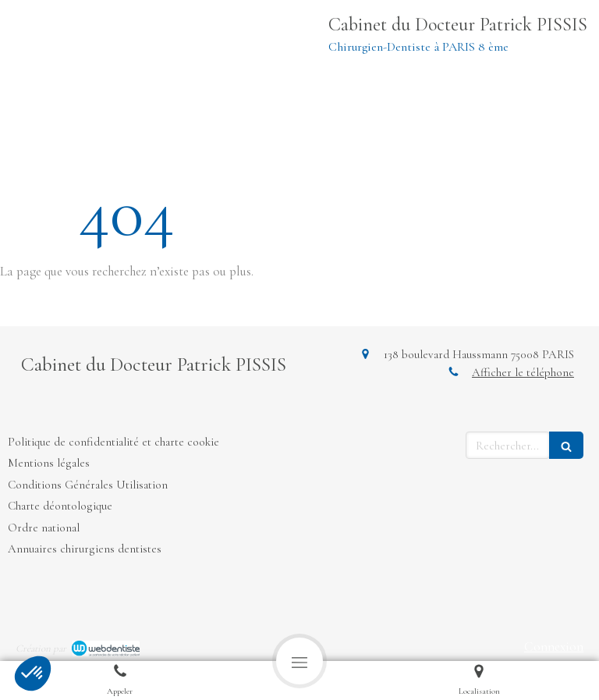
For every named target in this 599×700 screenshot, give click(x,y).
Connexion (554, 647)
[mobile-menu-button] (299, 661)
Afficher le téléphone (523, 372)
